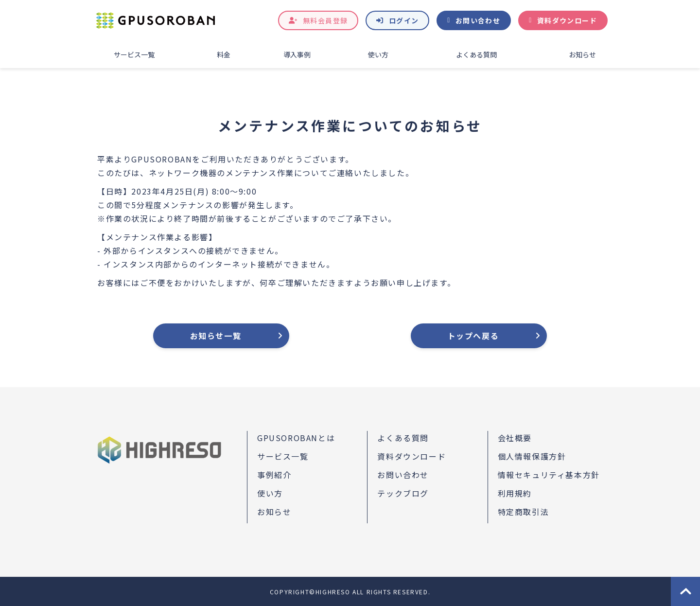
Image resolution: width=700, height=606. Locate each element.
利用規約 (515, 493)
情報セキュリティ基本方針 (549, 475)
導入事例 (297, 54)
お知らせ (582, 54)
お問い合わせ (478, 20)
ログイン (404, 20)
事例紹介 (274, 475)
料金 (224, 54)
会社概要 (515, 438)
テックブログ (403, 493)
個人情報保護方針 (532, 456)
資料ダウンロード (567, 20)
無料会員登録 (325, 20)
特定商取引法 (524, 512)
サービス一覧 (134, 54)
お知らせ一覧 (216, 336)
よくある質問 (476, 54)
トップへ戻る (473, 336)
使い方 (378, 54)
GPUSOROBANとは (296, 438)
